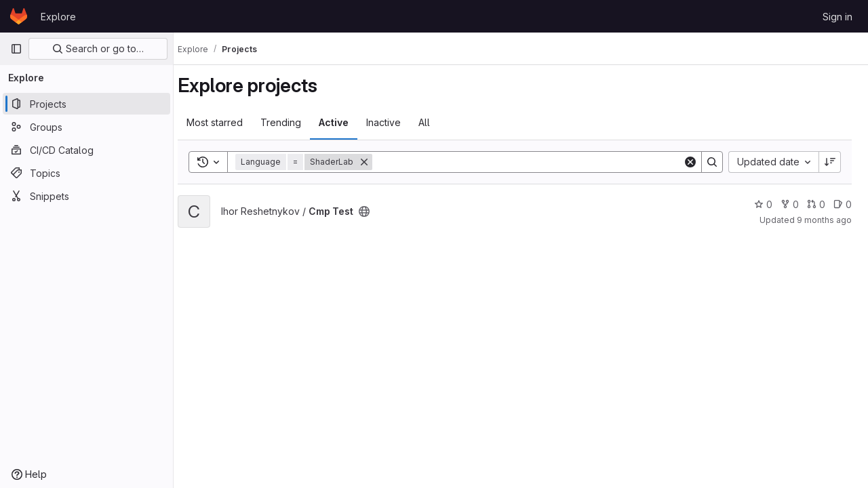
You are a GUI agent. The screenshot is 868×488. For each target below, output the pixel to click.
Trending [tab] (293, 122)
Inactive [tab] (396, 122)
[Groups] (86, 127)
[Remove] (376, 162)
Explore (58, 17)
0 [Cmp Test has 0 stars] (763, 204)
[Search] (534, 162)
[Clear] (690, 162)
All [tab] (436, 122)
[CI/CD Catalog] (86, 150)
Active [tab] (346, 122)
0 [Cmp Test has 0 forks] (790, 204)
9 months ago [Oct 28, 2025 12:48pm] (824, 220)
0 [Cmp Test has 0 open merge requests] (816, 204)
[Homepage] (19, 16)
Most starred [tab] (227, 122)
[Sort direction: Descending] (830, 162)
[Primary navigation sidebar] (16, 49)
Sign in (837, 17)
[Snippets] (86, 196)
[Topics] (86, 173)
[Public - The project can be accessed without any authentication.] (376, 211)
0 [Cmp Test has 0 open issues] (843, 204)
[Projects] (86, 104)
